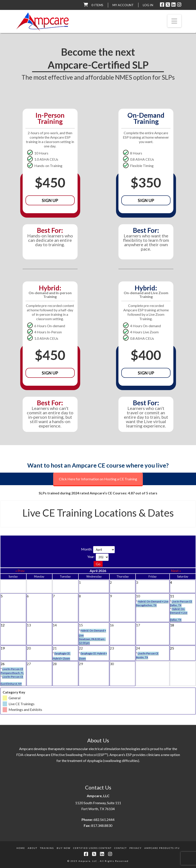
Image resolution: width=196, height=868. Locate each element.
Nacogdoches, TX (146, 605)
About (33, 848)
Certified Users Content (92, 848)
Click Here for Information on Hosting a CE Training (98, 479)
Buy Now (64, 848)
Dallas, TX (176, 605)
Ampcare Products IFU (162, 848)
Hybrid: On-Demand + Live (153, 601)
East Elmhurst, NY (11, 684)
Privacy (136, 848)
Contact (121, 848)
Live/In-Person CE (148, 653)
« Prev (20, 571)
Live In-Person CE (182, 601)
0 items (97, 5)
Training (47, 848)
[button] (174, 21)
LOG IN (148, 5)
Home (21, 848)
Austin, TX (142, 657)
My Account (123, 5)
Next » (176, 571)
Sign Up (50, 200)
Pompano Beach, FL (12, 673)
